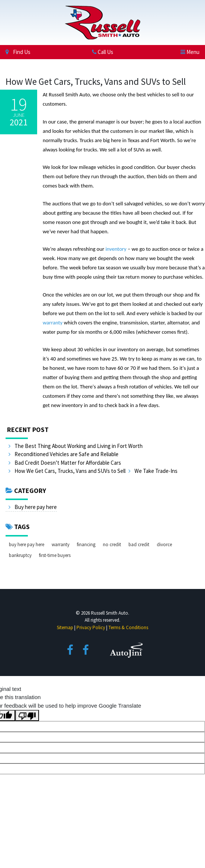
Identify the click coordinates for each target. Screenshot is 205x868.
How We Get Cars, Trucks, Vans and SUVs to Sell (67, 471)
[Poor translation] (27, 715)
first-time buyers (55, 555)
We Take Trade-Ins (153, 471)
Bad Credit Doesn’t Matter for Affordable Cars (65, 463)
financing (86, 544)
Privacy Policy (91, 627)
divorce (164, 544)
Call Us (103, 52)
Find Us (18, 52)
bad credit (139, 544)
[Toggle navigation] (190, 52)
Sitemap (65, 627)
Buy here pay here (33, 507)
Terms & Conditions (128, 627)
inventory (116, 249)
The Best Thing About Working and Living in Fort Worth (76, 446)
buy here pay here (27, 544)
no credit (112, 544)
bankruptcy (20, 555)
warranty (61, 544)
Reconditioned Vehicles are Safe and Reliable (64, 454)
